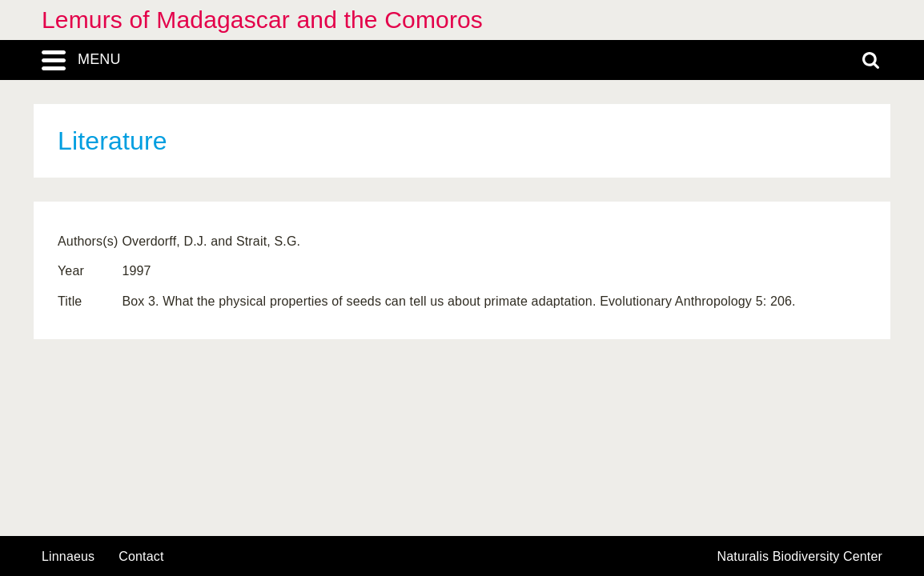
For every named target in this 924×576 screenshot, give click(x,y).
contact (141, 556)
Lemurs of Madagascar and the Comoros (262, 20)
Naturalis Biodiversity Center (800, 557)
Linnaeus (68, 557)
